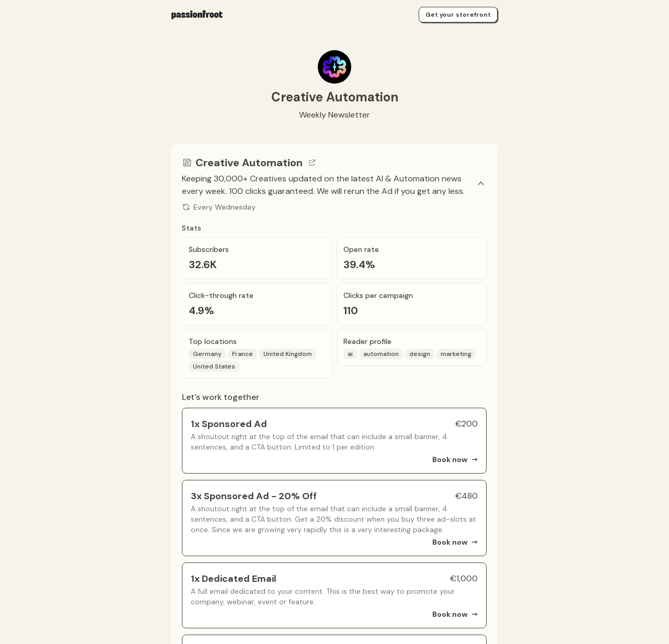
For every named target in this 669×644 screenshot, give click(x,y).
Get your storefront (458, 15)
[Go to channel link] (312, 163)
